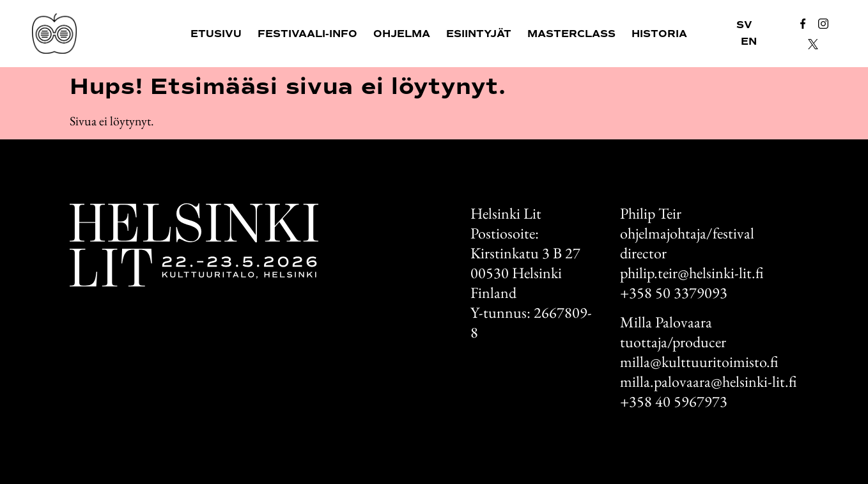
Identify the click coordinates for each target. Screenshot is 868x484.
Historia (659, 34)
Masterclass (571, 34)
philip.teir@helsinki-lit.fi (692, 273)
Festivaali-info (307, 34)
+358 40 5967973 (674, 401)
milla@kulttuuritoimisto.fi (699, 362)
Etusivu (216, 34)
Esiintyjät (479, 34)
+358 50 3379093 (674, 293)
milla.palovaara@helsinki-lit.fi (708, 381)
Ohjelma (402, 34)
